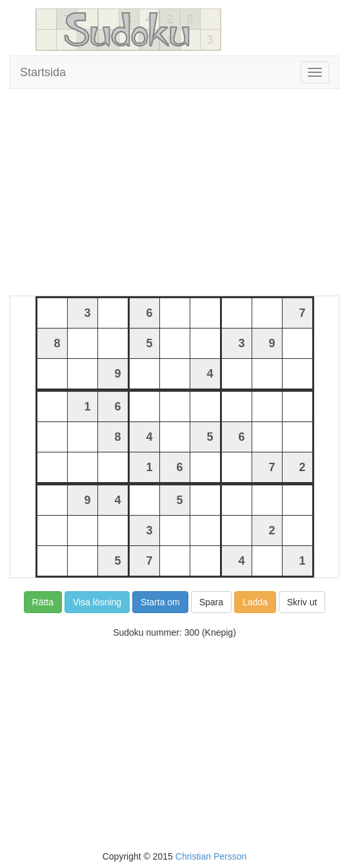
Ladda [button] (255, 602)
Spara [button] (211, 602)
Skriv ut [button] (302, 602)
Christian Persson (211, 856)
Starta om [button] (160, 602)
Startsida (43, 72)
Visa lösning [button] (97, 602)
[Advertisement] (174, 192)
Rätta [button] (43, 602)
